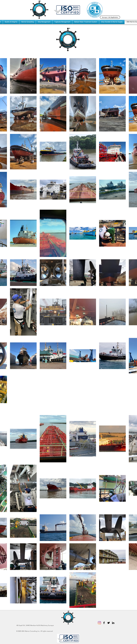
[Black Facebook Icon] (104, 623)
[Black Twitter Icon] (109, 623)
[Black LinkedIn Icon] (113, 623)
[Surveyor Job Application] (110, 17)
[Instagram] (99, 623)
